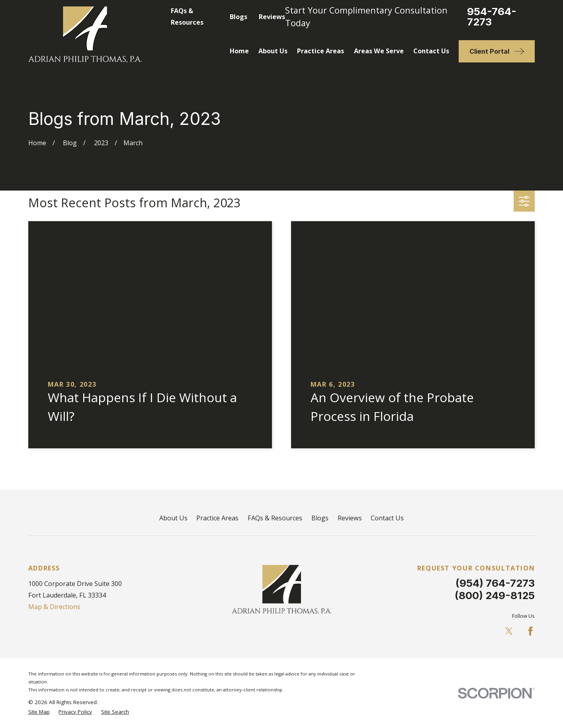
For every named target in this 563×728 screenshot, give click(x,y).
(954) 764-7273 (495, 583)
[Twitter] (509, 631)
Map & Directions (54, 607)
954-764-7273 (492, 17)
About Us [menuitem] (273, 51)
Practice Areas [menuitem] (321, 51)
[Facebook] (531, 631)
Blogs (238, 17)
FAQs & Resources (275, 518)
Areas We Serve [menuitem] (379, 51)
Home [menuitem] (239, 51)
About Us (173, 518)
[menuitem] (39, 712)
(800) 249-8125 (495, 595)
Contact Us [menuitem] (431, 51)
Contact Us (387, 518)
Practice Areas (217, 518)
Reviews (272, 17)
